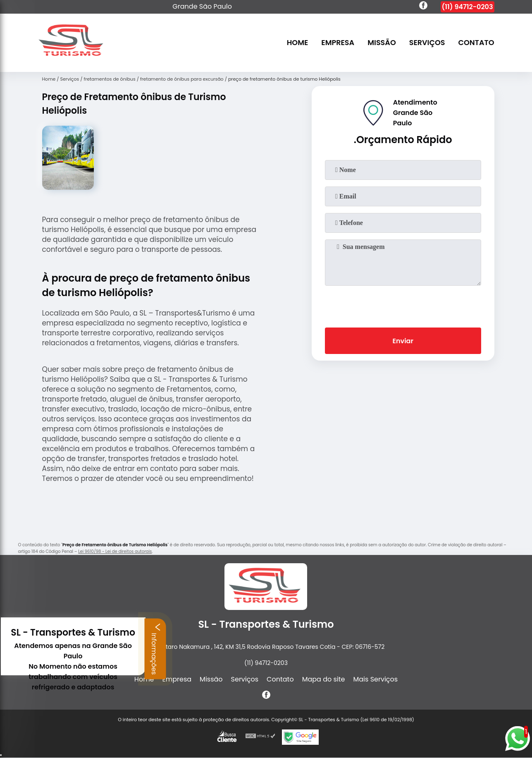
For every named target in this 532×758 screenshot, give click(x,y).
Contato (476, 43)
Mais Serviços (376, 679)
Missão (382, 43)
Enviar (403, 341)
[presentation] (403, 305)
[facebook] (423, 7)
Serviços (427, 43)
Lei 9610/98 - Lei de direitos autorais (115, 551)
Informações (68, 648)
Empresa (338, 43)
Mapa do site (324, 679)
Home (298, 43)
